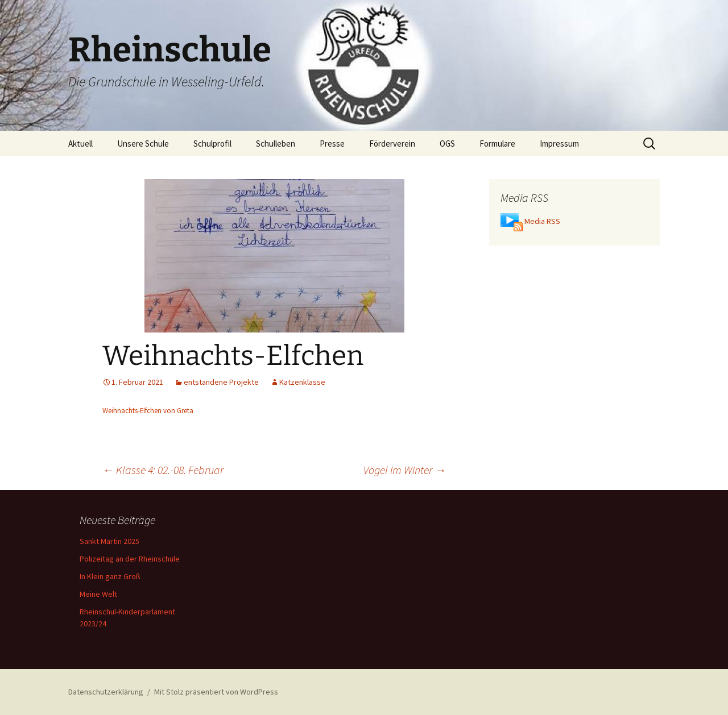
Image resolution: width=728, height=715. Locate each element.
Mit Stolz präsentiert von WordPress (216, 692)
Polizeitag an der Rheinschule (130, 559)
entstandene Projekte (221, 382)
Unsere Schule (143, 144)
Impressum (559, 144)
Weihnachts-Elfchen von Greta (148, 410)
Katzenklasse (302, 382)
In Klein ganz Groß (110, 576)
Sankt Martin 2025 (109, 541)
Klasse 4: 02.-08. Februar (163, 470)
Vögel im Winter (405, 470)
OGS (447, 144)
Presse (332, 144)
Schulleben (276, 144)
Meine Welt (98, 594)
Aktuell (80, 144)
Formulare (497, 144)
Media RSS (542, 221)
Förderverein (392, 144)
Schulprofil (212, 144)
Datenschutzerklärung (106, 692)
